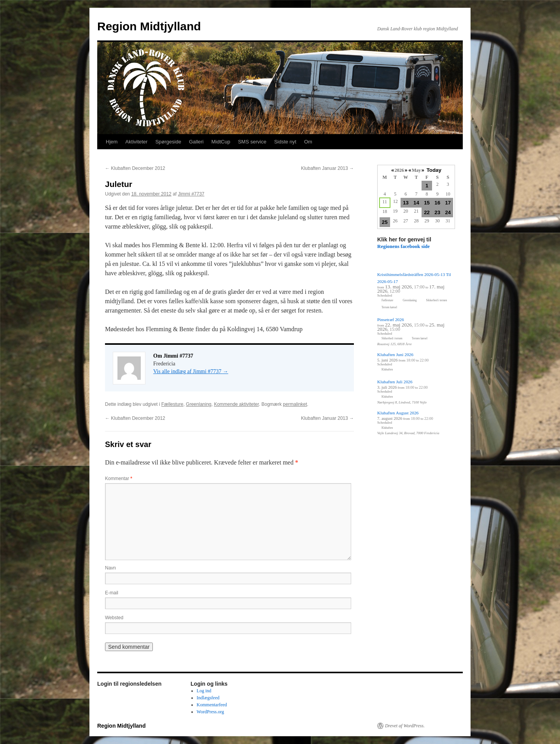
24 (448, 212)
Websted (114, 618)
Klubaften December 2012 (135, 168)
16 (437, 203)
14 (416, 203)
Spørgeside (168, 142)
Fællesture (172, 404)
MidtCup (220, 142)
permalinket (295, 404)
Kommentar (119, 479)
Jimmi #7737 (191, 194)
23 (437, 212)
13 (406, 203)
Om (308, 142)
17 (448, 203)
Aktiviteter (136, 142)
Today (434, 170)
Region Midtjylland (149, 26)
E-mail (112, 593)
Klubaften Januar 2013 (327, 168)
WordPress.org (210, 712)
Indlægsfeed (208, 698)
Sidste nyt (285, 142)
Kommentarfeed (212, 705)
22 (427, 212)
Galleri (196, 142)
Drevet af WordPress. (405, 726)
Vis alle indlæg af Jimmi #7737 (191, 371)
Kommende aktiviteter (236, 404)
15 (427, 203)
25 (385, 222)
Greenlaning (199, 404)
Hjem (112, 142)
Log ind (204, 691)
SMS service (252, 142)
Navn (110, 568)
